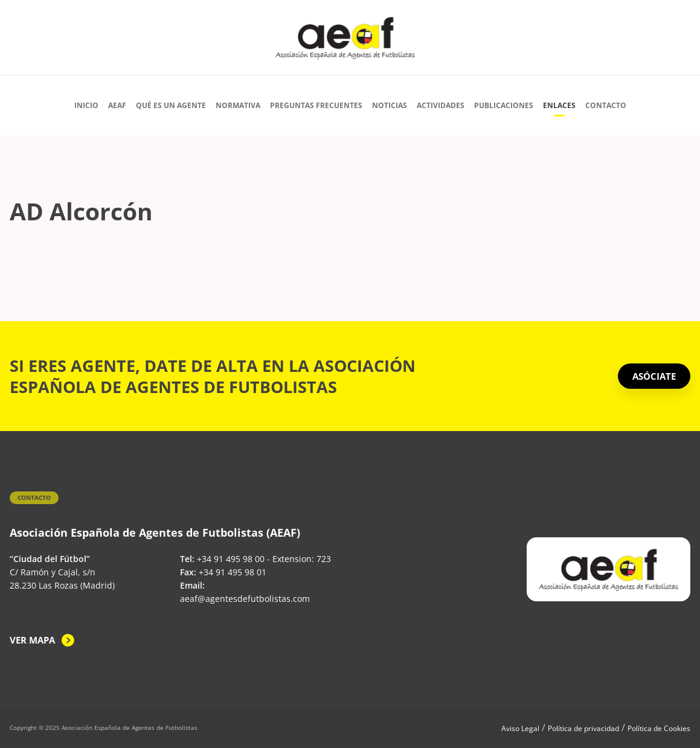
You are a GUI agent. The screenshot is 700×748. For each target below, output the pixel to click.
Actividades (441, 105)
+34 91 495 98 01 (233, 572)
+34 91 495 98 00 (231, 559)
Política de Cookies (659, 728)
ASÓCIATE (654, 376)
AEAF (117, 105)
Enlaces (559, 105)
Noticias (390, 105)
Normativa (238, 105)
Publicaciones (504, 105)
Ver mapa (32, 640)
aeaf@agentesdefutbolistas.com (245, 599)
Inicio (86, 105)
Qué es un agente (171, 105)
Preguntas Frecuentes (316, 105)
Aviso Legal (520, 728)
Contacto (606, 105)
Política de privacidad (583, 728)
